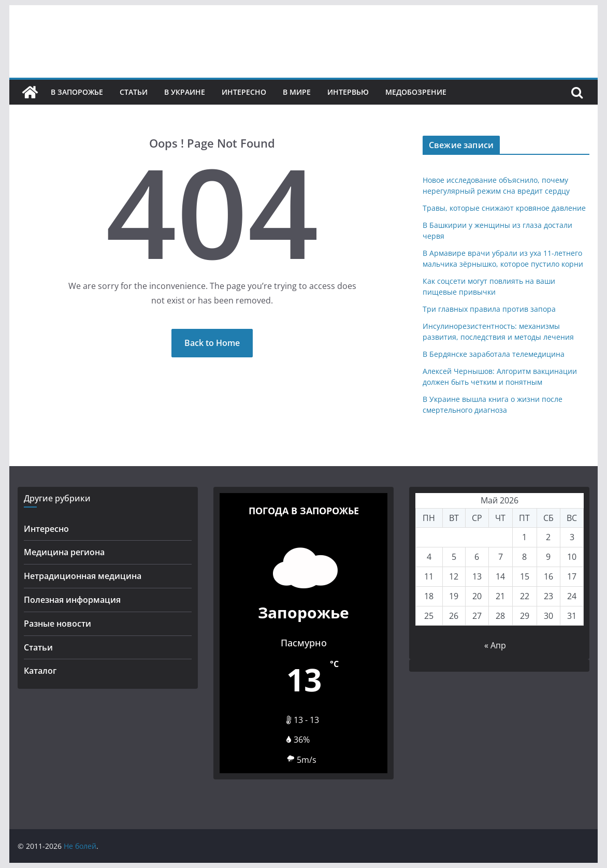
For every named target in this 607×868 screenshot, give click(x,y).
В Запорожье (77, 92)
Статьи (134, 92)
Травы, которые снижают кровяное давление (504, 208)
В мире (297, 92)
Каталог (40, 671)
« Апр (495, 645)
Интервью (348, 92)
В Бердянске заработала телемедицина (494, 354)
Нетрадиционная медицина (83, 576)
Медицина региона (64, 552)
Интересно (244, 92)
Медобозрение (416, 92)
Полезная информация (72, 600)
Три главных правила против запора (489, 309)
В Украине (185, 92)
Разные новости (57, 624)
